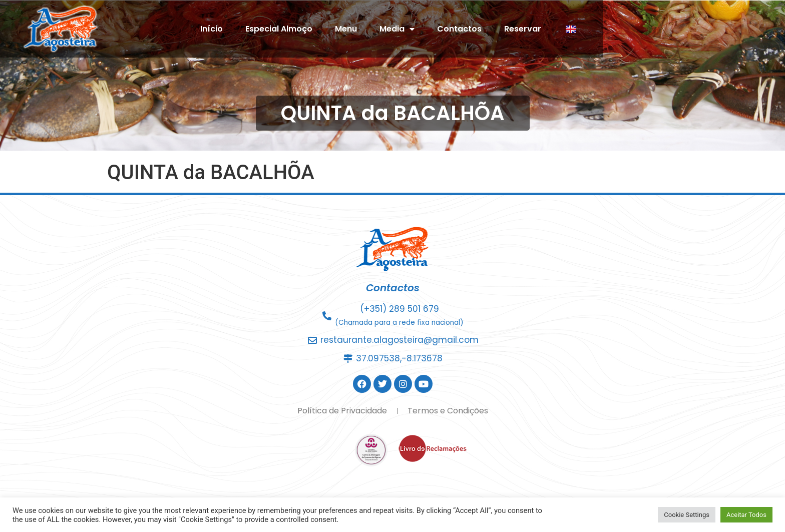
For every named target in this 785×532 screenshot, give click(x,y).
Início (303, 29)
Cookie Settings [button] (687, 515)
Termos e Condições (448, 411)
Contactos (550, 29)
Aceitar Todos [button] (746, 515)
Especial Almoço (370, 29)
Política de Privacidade (342, 411)
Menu (437, 29)
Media (488, 29)
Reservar (614, 29)
